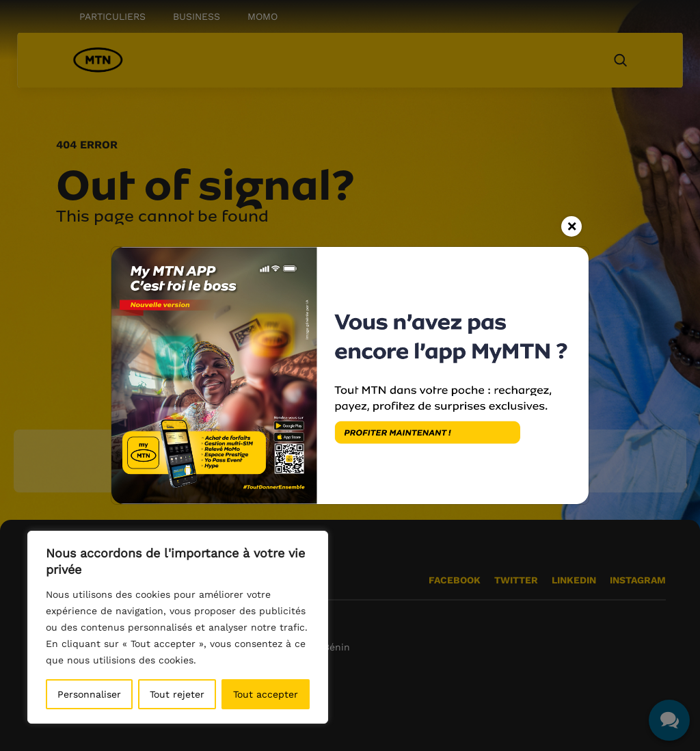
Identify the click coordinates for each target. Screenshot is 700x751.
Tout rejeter (177, 694)
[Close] (571, 226)
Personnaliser (89, 694)
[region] (178, 627)
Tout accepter (266, 694)
